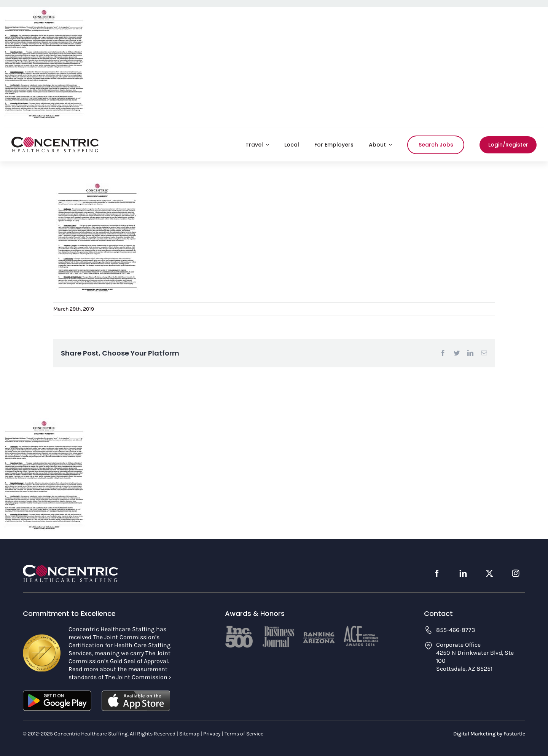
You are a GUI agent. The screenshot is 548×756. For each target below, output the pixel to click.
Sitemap (189, 734)
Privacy (212, 734)
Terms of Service (244, 734)
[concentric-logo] (55, 140)
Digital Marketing (474, 734)
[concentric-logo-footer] (70, 568)
